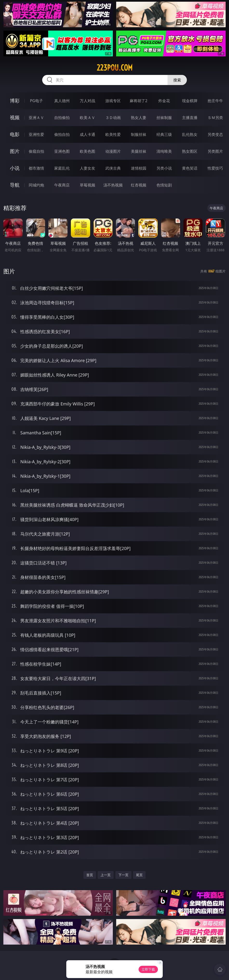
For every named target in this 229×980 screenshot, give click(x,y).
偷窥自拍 (36, 151)
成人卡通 (88, 134)
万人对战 (88, 101)
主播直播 (190, 118)
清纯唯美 (164, 151)
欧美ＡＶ (88, 118)
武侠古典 (113, 168)
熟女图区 (190, 151)
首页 (90, 875)
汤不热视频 (113, 185)
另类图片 (215, 151)
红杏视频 (139, 185)
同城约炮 (36, 185)
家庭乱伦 (62, 168)
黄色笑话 (190, 168)
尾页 (139, 875)
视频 (15, 117)
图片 (15, 151)
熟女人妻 (139, 118)
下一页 (123, 875)
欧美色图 (88, 151)
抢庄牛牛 (215, 101)
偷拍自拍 (62, 134)
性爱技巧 (215, 168)
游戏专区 (113, 101)
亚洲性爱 (36, 134)
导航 (15, 185)
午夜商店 (62, 185)
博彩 (15, 101)
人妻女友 (88, 168)
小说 (15, 168)
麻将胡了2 (138, 101)
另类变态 (215, 134)
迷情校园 (139, 168)
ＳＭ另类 (215, 118)
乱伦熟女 (190, 134)
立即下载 (148, 969)
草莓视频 (88, 185)
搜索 (177, 80)
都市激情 (36, 168)
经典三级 (164, 134)
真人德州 (62, 101)
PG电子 (36, 101)
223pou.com (115, 68)
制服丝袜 (139, 134)
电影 (15, 134)
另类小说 (164, 168)
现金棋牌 (190, 101)
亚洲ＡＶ (36, 118)
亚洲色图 (62, 151)
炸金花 (164, 101)
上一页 (106, 875)
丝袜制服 (164, 118)
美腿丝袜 (139, 151)
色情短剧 (164, 185)
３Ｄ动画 (113, 118)
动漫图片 (113, 151)
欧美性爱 (113, 134)
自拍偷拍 (62, 118)
